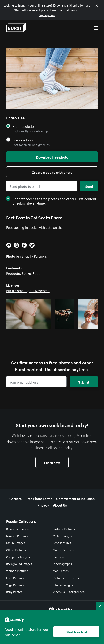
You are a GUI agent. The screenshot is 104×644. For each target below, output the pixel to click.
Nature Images (16, 543)
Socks (26, 273)
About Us (60, 505)
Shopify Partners (34, 256)
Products (13, 273)
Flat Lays (59, 557)
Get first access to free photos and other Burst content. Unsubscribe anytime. (52, 201)
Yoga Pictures (15, 585)
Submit (84, 382)
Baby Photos (14, 592)
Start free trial (76, 632)
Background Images (19, 564)
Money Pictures (63, 550)
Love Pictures (15, 578)
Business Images (17, 529)
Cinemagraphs (62, 564)
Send (89, 186)
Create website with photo (52, 172)
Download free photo (52, 157)
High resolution (24, 126)
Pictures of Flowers (66, 578)
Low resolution (23, 140)
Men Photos (61, 571)
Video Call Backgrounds (69, 592)
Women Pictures (17, 571)
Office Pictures (16, 550)
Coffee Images (62, 536)
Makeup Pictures (17, 536)
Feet (36, 273)
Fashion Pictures (64, 529)
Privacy (43, 505)
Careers (16, 498)
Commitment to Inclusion (75, 498)
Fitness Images (63, 585)
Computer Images (18, 557)
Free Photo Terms (39, 498)
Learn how (52, 462)
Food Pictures (62, 543)
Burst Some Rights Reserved (28, 290)
